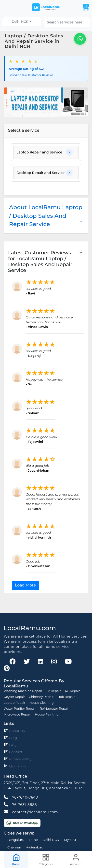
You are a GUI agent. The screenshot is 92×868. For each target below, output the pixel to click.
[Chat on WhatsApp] (22, 823)
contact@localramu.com (31, 812)
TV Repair (53, 691)
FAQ (13, 745)
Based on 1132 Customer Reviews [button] (31, 75)
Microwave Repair (17, 714)
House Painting (47, 714)
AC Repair (72, 691)
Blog (13, 738)
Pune (33, 840)
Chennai (14, 847)
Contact (16, 752)
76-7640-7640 (21, 797)
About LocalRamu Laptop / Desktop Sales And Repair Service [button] (46, 216)
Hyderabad (35, 847)
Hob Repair (66, 697)
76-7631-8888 (20, 805)
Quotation (18, 766)
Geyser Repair (14, 697)
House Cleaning (41, 703)
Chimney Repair (41, 697)
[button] (46, 152)
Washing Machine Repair (23, 691)
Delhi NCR (20, 22)
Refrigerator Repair (54, 709)
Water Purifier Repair (20, 709)
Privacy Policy (20, 759)
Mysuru (70, 840)
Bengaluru (16, 840)
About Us (17, 731)
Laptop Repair (14, 703)
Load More (25, 585)
